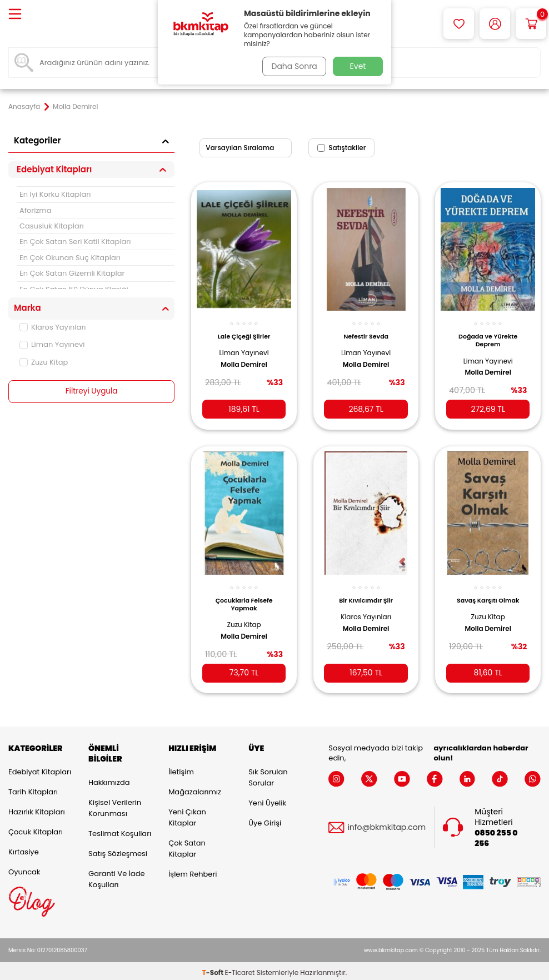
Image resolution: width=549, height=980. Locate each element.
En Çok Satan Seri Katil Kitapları (75, 242)
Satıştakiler (341, 148)
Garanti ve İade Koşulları (116, 875)
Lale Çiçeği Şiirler (244, 331)
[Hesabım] (495, 24)
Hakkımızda (109, 778)
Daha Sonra (293, 66)
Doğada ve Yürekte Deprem (488, 335)
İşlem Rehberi (193, 871)
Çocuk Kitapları (36, 829)
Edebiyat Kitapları (40, 768)
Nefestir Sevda (366, 331)
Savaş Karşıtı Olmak (488, 594)
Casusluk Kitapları (52, 226)
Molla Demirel (244, 360)
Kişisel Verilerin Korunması (115, 804)
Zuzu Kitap (44, 362)
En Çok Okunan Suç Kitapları (70, 258)
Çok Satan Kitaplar (187, 845)
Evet (358, 66)
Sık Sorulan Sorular (268, 774)
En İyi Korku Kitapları (55, 194)
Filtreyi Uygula (91, 391)
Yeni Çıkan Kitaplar (187, 814)
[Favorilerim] (459, 24)
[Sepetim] (531, 24)
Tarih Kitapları (33, 789)
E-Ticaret (240, 969)
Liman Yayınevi (52, 344)
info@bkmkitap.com (386, 824)
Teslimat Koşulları (120, 830)
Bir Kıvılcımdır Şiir (366, 594)
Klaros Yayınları (53, 327)
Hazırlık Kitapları (37, 809)
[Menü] (15, 15)
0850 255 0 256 (496, 834)
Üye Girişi (265, 820)
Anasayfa (24, 107)
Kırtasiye (24, 849)
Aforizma (36, 210)
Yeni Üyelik (267, 800)
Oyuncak (24, 869)
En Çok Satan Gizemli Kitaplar (72, 273)
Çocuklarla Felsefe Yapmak (244, 598)
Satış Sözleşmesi (118, 850)
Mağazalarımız (195, 789)
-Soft (214, 969)
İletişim (181, 768)
